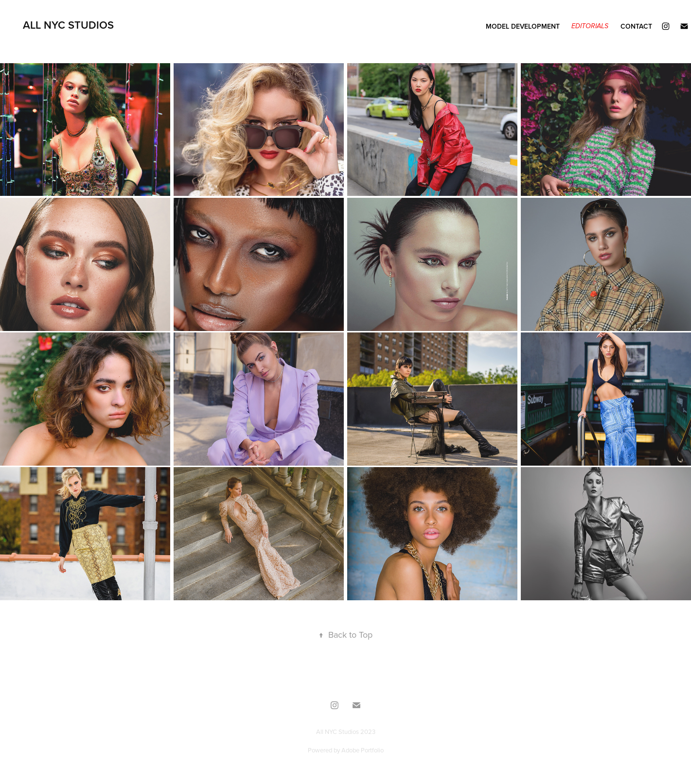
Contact (636, 26)
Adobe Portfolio (363, 750)
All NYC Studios (68, 25)
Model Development (523, 26)
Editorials (590, 26)
